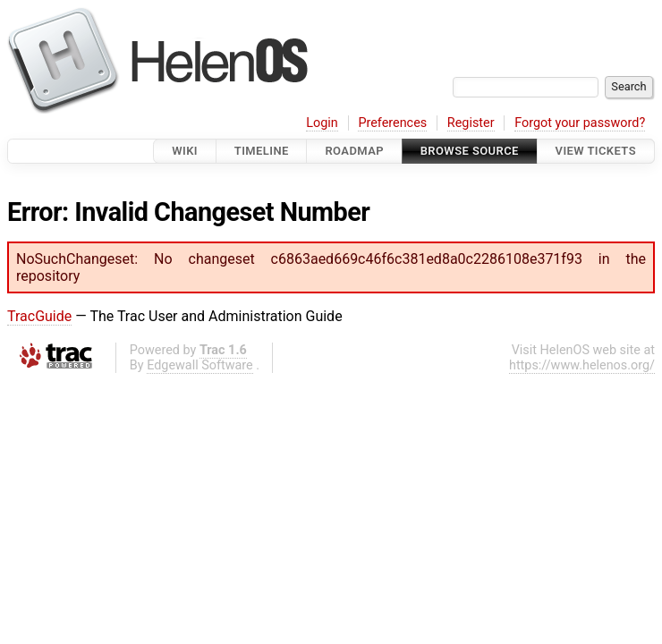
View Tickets (596, 151)
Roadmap (354, 151)
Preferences (392, 123)
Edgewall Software (200, 365)
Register (471, 123)
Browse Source (470, 151)
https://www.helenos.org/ (582, 365)
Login (322, 123)
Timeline (262, 151)
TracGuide (39, 316)
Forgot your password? (580, 123)
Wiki (185, 151)
